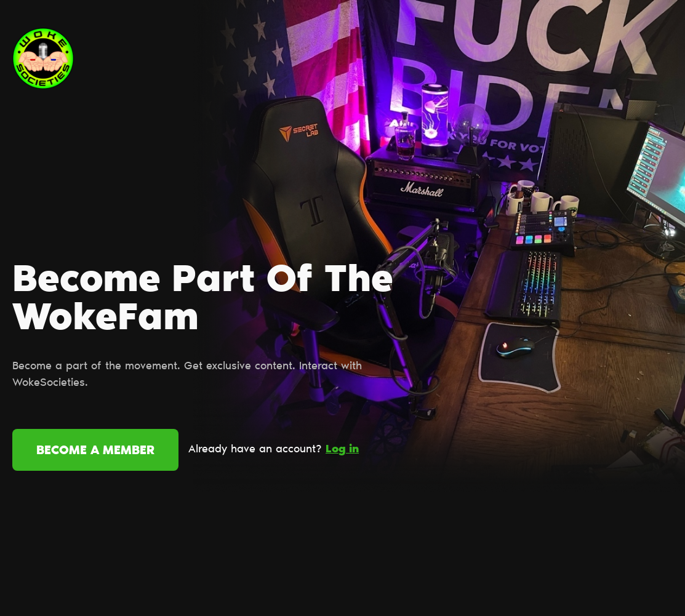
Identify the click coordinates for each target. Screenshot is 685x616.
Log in (342, 450)
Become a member (95, 451)
